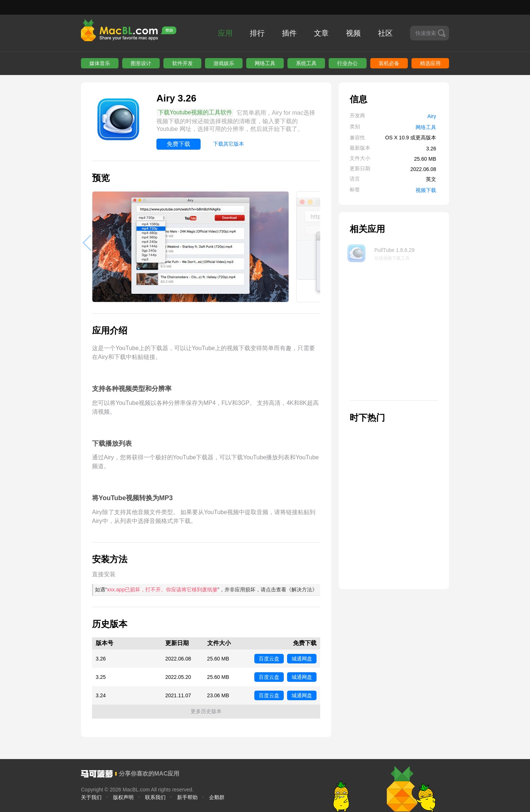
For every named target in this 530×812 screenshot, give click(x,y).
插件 (289, 33)
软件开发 (183, 63)
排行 (257, 33)
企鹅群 (217, 797)
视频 (353, 33)
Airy (432, 116)
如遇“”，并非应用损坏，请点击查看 (206, 590)
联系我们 (155, 797)
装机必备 (389, 63)
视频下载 (426, 190)
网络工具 (265, 63)
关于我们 (91, 797)
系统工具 (306, 63)
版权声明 (123, 797)
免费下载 (179, 144)
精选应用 (430, 63)
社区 (385, 33)
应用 (225, 33)
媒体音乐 (100, 63)
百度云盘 (269, 659)
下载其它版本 (229, 144)
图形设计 (141, 63)
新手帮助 (187, 797)
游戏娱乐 (224, 63)
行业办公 (347, 63)
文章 (321, 33)
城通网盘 (302, 659)
